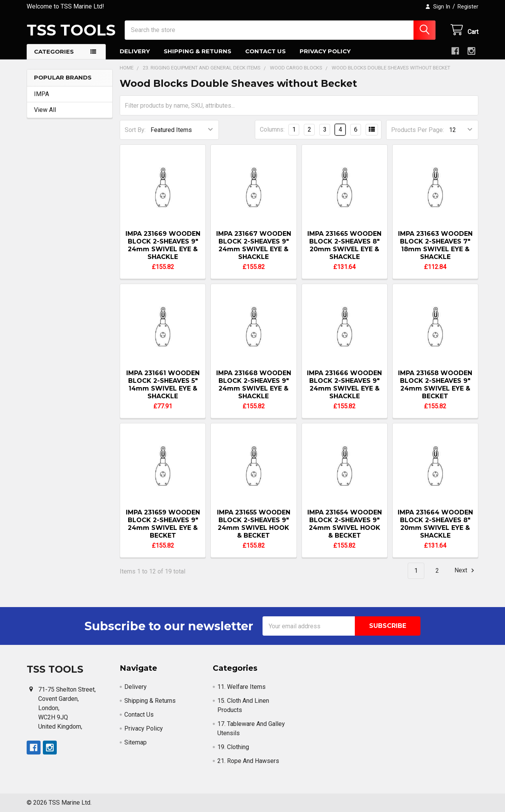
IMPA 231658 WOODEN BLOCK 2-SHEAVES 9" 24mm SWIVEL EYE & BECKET (435, 385)
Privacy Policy (325, 51)
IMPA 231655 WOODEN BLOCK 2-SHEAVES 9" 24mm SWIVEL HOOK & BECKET (254, 524)
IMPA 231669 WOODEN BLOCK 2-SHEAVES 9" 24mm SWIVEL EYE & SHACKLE (163, 245)
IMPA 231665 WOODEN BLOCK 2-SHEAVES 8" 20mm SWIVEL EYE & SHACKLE (344, 245)
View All (45, 110)
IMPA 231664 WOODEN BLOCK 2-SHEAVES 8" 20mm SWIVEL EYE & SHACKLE (435, 524)
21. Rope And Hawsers (248, 761)
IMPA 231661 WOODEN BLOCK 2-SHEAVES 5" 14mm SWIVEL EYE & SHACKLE (163, 385)
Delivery (135, 51)
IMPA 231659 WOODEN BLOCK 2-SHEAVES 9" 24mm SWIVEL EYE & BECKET (163, 524)
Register (468, 7)
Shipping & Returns (197, 51)
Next (465, 570)
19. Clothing (233, 747)
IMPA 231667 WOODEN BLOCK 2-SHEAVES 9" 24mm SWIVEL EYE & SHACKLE (254, 245)
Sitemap (136, 742)
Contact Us (265, 51)
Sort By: (135, 130)
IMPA (42, 94)
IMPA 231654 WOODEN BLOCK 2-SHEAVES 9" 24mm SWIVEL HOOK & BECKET (345, 524)
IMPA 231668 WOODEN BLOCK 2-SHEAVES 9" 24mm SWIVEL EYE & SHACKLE (254, 385)
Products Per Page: (418, 130)
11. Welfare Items (241, 687)
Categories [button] (54, 52)
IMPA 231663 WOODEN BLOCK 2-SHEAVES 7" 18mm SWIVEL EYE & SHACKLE (435, 245)
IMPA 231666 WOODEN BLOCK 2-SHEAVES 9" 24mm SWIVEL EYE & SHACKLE (344, 385)
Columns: (272, 129)
